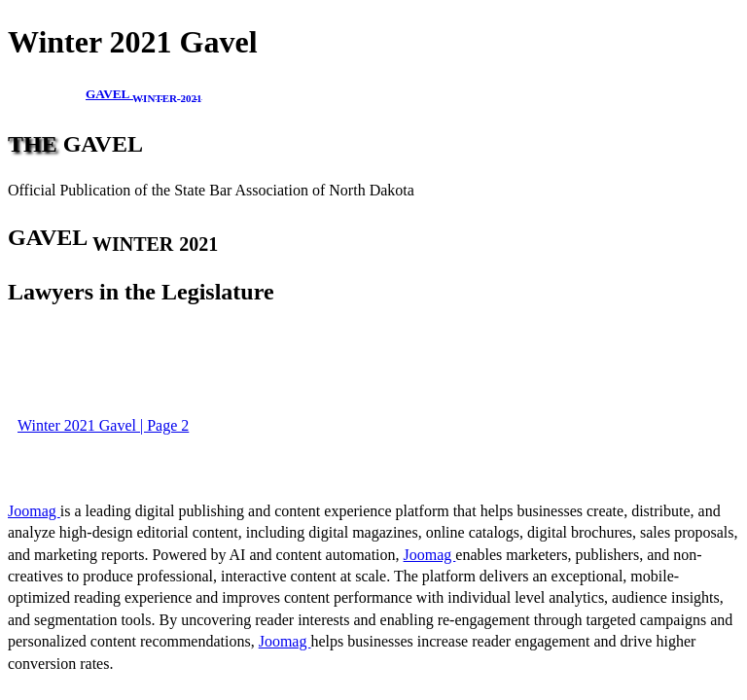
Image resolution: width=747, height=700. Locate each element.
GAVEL (144, 94)
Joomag (34, 511)
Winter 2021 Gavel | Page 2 (103, 425)
